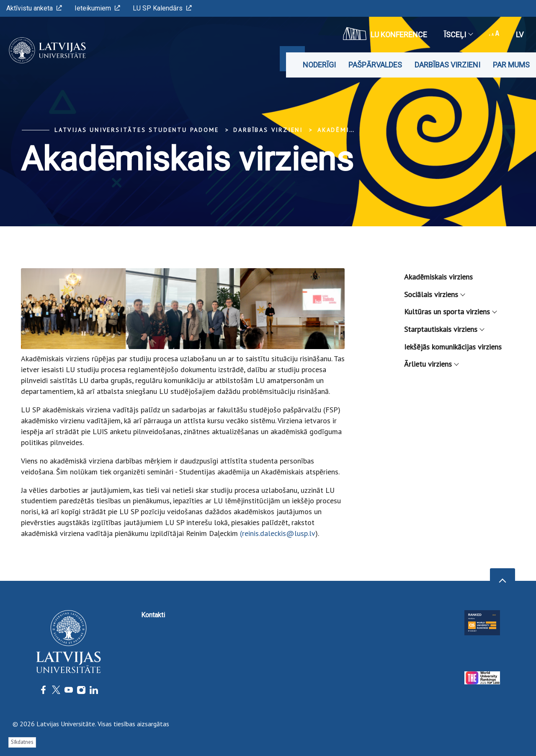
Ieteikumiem (97, 8)
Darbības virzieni (447, 65)
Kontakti (153, 615)
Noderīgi (319, 65)
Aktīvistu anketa (34, 8)
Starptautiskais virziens (444, 329)
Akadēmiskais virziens (438, 277)
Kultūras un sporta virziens (450, 312)
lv (520, 35)
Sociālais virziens (434, 294)
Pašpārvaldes (375, 65)
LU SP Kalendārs (162, 8)
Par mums (511, 65)
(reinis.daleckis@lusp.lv (278, 533)
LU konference (385, 34)
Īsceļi (458, 35)
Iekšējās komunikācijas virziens (453, 347)
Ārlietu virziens (431, 364)
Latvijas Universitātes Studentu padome (137, 130)
